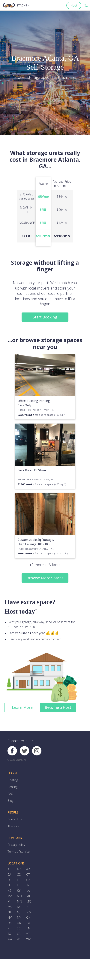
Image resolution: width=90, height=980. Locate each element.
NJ (18, 913)
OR (19, 924)
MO (29, 902)
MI (9, 902)
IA (9, 886)
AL (9, 869)
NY (19, 918)
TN (28, 929)
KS (9, 891)
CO (19, 875)
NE (28, 907)
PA (28, 924)
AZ (28, 869)
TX (9, 934)
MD (19, 897)
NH (10, 913)
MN (19, 902)
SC (19, 929)
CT (28, 875)
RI (9, 929)
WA (10, 940)
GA (28, 880)
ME (28, 897)
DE (9, 880)
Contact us (15, 819)
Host (74, 5)
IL (18, 886)
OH (29, 918)
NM (29, 913)
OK (10, 924)
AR (19, 869)
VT (28, 934)
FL (19, 880)
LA (28, 891)
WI (19, 940)
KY (19, 891)
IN (28, 886)
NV (10, 918)
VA (19, 934)
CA (9, 875)
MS (10, 907)
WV (28, 940)
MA (10, 897)
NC (19, 907)
